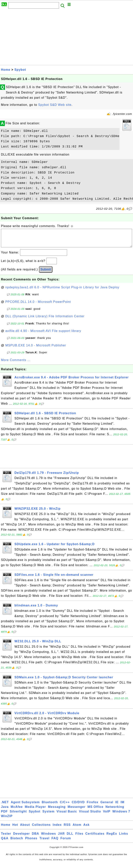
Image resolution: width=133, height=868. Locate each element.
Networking (115, 811)
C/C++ (65, 806)
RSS (67, 829)
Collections (41, 829)
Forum (66, 842)
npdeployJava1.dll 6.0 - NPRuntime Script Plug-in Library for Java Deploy (62, 291)
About (25, 829)
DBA (35, 837)
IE (117, 806)
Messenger (77, 811)
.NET (5, 806)
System (48, 815)
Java (5, 811)
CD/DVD (78, 806)
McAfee (17, 811)
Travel (44, 842)
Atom (77, 829)
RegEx (112, 837)
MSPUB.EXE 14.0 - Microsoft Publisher (36, 349)
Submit (46, 273)
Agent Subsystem (25, 806)
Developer (21, 837)
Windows (48, 837)
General (107, 806)
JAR (61, 837)
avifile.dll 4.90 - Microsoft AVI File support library (43, 335)
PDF (4, 815)
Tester (6, 837)
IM (123, 806)
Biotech (17, 842)
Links (124, 837)
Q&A (5, 842)
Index (57, 829)
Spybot (20, 70)
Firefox (93, 806)
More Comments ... (16, 364)
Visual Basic (67, 815)
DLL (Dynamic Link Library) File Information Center (45, 320)
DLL (70, 837)
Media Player (35, 811)
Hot (15, 829)
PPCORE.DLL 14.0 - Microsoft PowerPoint (38, 306)
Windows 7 (121, 815)
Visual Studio (90, 815)
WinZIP (7, 820)
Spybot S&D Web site (55, 105)
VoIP (107, 815)
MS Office (96, 811)
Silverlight (18, 815)
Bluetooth (50, 806)
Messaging (57, 811)
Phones (31, 842)
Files (79, 837)
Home (6, 70)
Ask (86, 829)
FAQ (55, 842)
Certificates (95, 837)
